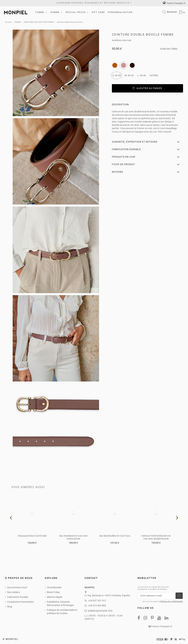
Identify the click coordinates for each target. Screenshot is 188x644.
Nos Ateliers (14, 592)
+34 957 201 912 (97, 601)
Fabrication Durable (18, 597)
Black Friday (53, 592)
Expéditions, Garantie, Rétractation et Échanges (60, 603)
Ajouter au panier (147, 88)
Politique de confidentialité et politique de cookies (62, 612)
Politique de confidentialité (171, 602)
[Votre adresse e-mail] (157, 596)
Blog (10, 607)
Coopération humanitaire (20, 602)
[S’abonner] (179, 596)
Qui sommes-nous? (17, 587)
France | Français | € (174, 3)
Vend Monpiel (54, 587)
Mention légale (55, 597)
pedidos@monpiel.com (100, 611)
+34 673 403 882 (97, 606)
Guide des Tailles (169, 48)
